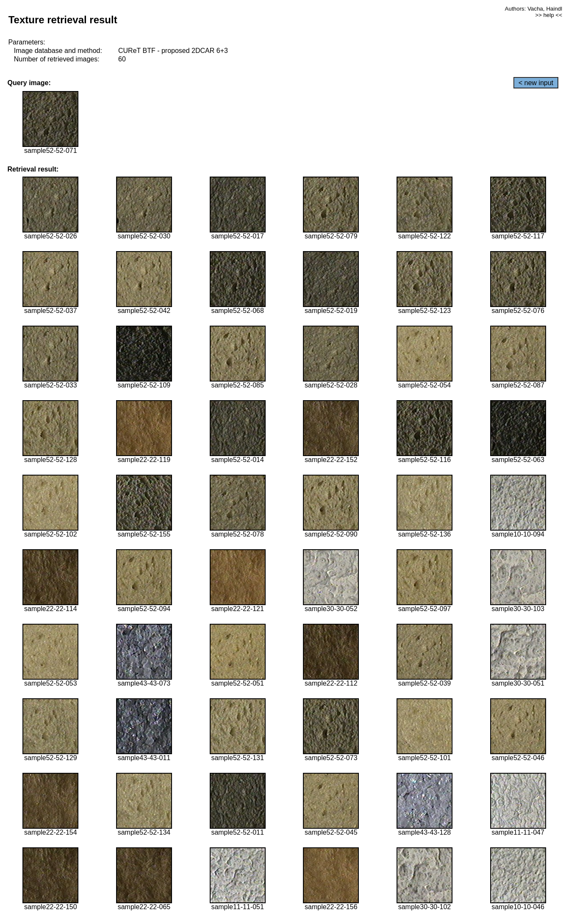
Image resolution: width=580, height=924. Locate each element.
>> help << (549, 15)
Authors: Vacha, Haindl (534, 9)
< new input (536, 83)
